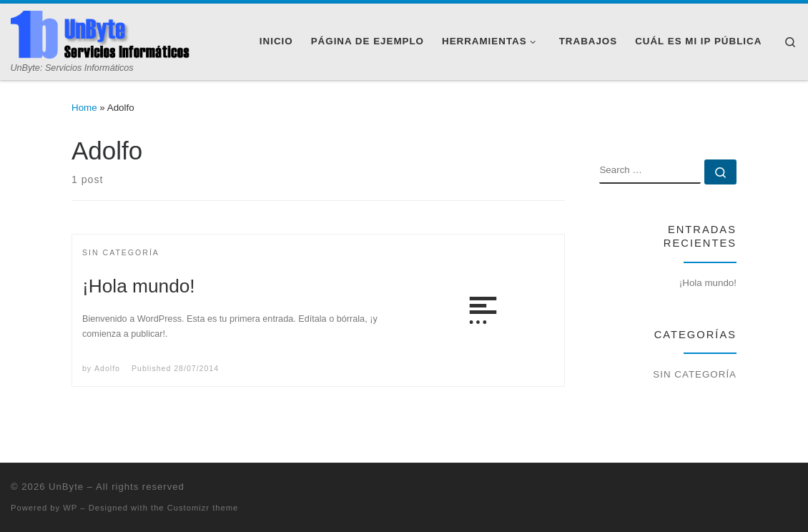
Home (84, 108)
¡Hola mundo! (139, 286)
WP (70, 508)
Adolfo (107, 368)
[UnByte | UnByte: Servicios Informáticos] (100, 35)
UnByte (66, 487)
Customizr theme (203, 508)
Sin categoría (695, 374)
